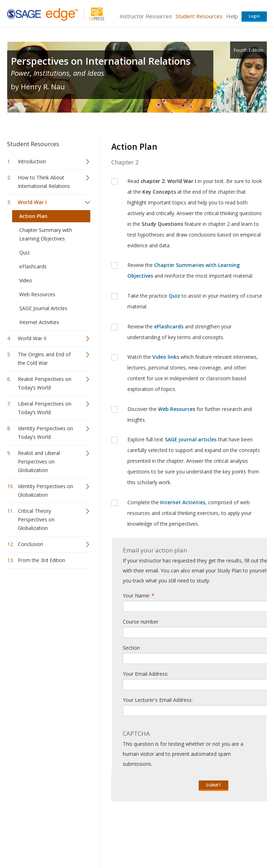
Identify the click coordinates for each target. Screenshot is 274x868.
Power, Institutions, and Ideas (57, 73)
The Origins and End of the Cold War (44, 359)
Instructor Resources (146, 16)
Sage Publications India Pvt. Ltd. (111, 824)
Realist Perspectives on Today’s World (45, 383)
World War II (32, 338)
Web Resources (37, 294)
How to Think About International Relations (44, 182)
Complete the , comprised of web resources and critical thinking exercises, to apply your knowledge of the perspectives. (189, 513)
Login (254, 16)
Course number (141, 622)
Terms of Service (136, 841)
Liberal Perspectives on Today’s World (45, 408)
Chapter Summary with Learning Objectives (46, 234)
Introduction (32, 161)
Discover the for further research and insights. (190, 414)
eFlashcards (33, 266)
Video (26, 280)
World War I (32, 202)
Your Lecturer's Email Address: (158, 700)
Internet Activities (39, 322)
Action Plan (33, 216)
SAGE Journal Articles (43, 308)
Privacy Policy (220, 841)
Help (232, 16)
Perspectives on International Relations (101, 61)
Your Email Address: (146, 674)
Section (131, 648)
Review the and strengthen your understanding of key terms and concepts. (179, 332)
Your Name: (139, 596)
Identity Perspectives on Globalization (45, 490)
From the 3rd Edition (42, 560)
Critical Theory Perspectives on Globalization (36, 519)
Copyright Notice (180, 841)
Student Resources (199, 16)
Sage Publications (48, 824)
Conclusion (31, 544)
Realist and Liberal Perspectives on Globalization (39, 462)
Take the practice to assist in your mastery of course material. (195, 301)
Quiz (24, 252)
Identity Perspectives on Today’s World (45, 433)
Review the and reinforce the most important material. (190, 270)
